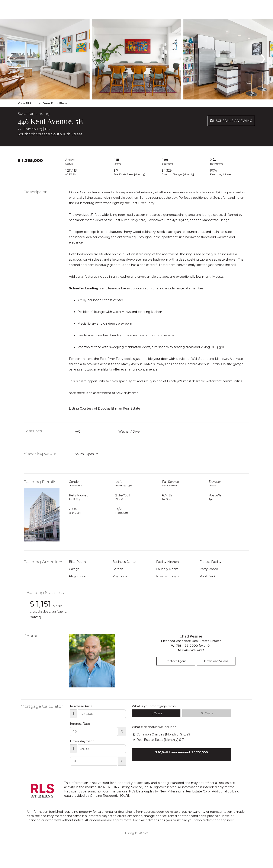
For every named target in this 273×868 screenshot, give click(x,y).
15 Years (156, 713)
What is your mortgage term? (154, 706)
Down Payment (82, 741)
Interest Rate (80, 724)
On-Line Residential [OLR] (110, 796)
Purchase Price (81, 706)
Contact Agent (176, 661)
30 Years (207, 713)
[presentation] (10, 57)
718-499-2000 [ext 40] (193, 646)
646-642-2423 (193, 650)
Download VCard (216, 661)
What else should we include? (154, 727)
